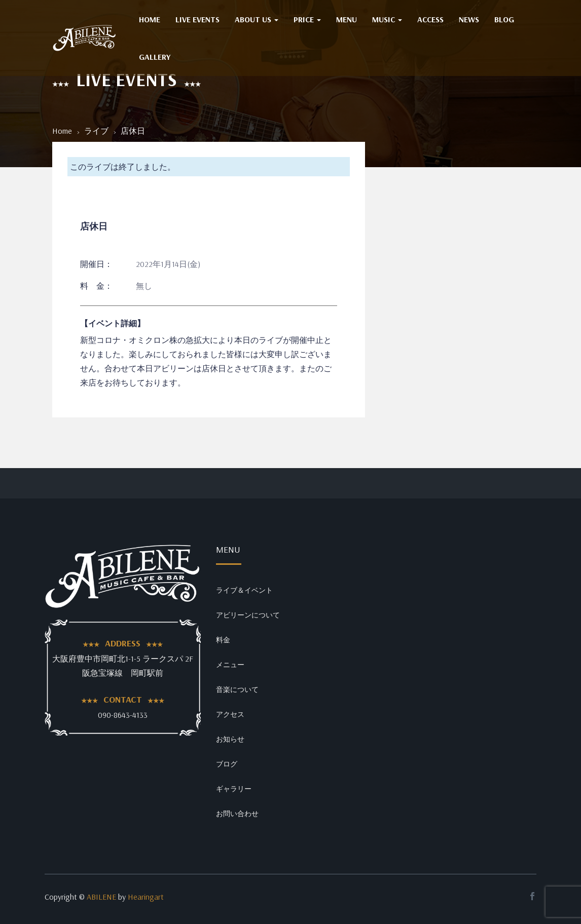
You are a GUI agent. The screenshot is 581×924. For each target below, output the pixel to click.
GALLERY (155, 57)
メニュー (230, 665)
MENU (347, 19)
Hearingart (146, 897)
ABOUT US (257, 19)
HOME (150, 19)
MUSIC (387, 19)
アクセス (230, 714)
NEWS (469, 19)
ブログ (227, 764)
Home (62, 131)
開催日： (96, 264)
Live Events (197, 19)
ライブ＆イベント (244, 590)
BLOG (504, 19)
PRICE (307, 19)
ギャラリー (234, 789)
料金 (223, 640)
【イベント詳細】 (113, 323)
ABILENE (101, 897)
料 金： (96, 286)
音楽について (237, 689)
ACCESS (430, 19)
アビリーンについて (248, 615)
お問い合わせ (237, 814)
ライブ (96, 131)
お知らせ (230, 739)
